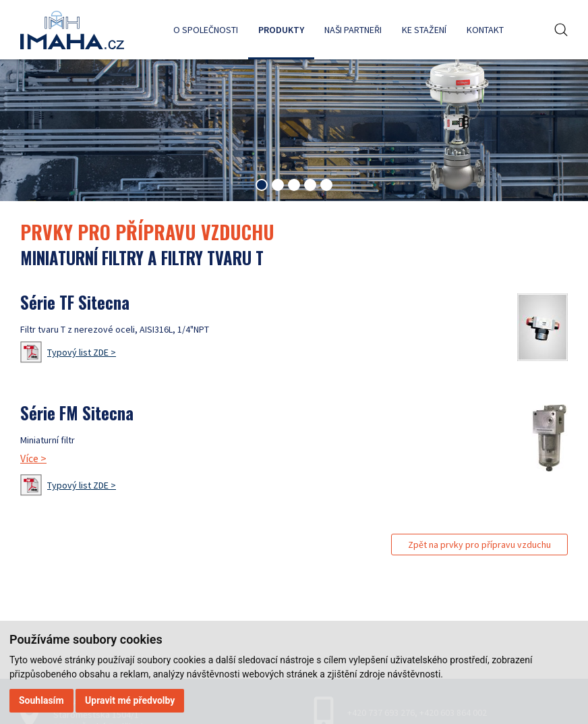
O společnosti (206, 30)
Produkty (281, 30)
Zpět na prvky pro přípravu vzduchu (479, 545)
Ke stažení (424, 30)
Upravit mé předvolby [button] (130, 700)
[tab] (262, 185)
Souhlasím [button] (41, 700)
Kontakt (485, 30)
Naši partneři (353, 30)
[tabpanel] (294, 123)
